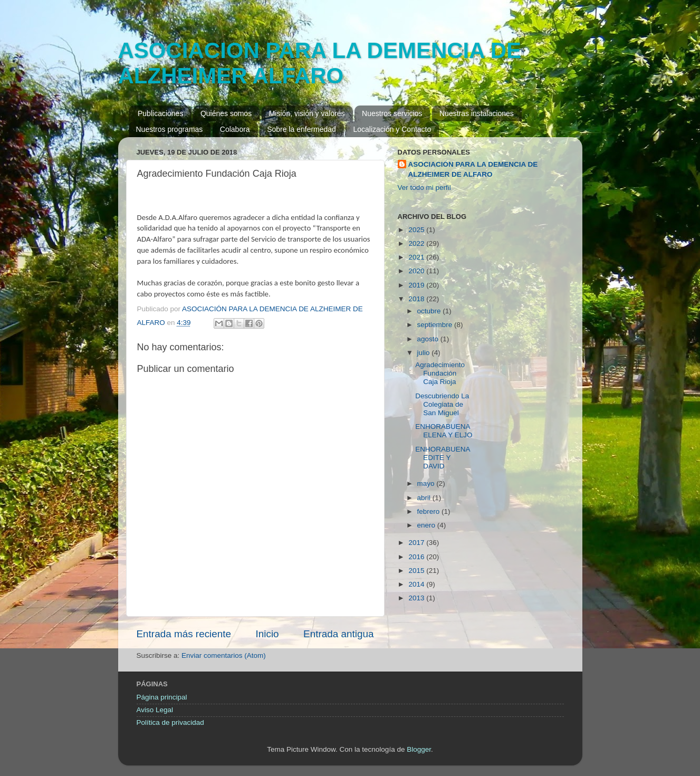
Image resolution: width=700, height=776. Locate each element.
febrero (430, 511)
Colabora (235, 129)
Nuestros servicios (392, 113)
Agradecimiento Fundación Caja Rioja (440, 373)
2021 (417, 257)
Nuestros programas (170, 129)
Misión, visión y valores (307, 113)
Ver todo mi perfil (424, 188)
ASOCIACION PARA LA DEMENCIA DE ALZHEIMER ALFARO (320, 63)
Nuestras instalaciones (477, 113)
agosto (429, 339)
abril (425, 498)
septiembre (436, 325)
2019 (417, 285)
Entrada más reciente (184, 634)
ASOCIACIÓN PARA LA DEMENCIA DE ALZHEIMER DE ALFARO (473, 169)
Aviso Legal (155, 710)
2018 (417, 299)
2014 (417, 584)
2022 (417, 243)
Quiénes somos (226, 113)
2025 (417, 230)
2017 (417, 543)
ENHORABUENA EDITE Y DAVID (443, 458)
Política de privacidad (170, 722)
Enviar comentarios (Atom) (224, 655)
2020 (417, 271)
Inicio (267, 634)
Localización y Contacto (392, 129)
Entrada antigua (338, 634)
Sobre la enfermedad (301, 129)
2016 (417, 557)
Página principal (162, 697)
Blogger (419, 749)
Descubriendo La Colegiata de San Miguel (442, 404)
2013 (417, 598)
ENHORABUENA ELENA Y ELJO (444, 431)
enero (427, 525)
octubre (430, 311)
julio (425, 353)
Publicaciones (160, 113)
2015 (417, 571)
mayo (427, 483)
